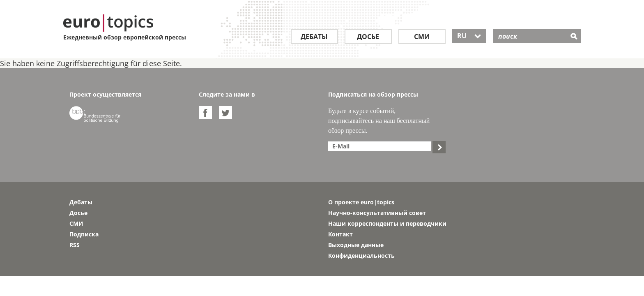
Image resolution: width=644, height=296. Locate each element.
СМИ (422, 37)
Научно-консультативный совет (377, 213)
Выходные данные (356, 245)
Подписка (84, 234)
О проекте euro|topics (361, 202)
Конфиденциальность (361, 256)
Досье (368, 37)
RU (469, 36)
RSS (75, 245)
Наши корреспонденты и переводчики (387, 223)
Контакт (340, 234)
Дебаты (314, 37)
